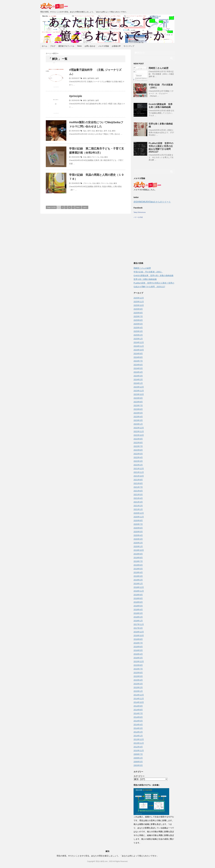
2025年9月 (138, 309)
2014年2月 (138, 732)
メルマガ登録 (104, 46)
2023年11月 (139, 391)
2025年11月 (139, 302)
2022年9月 (138, 439)
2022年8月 (138, 443)
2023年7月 (138, 405)
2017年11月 (139, 624)
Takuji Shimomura (140, 212)
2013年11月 (139, 743)
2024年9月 (138, 354)
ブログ (53, 46)
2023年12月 (139, 387)
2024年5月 (138, 368)
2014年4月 (138, 725)
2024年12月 (139, 342)
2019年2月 (138, 580)
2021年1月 (138, 509)
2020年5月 (138, 532)
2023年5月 (138, 413)
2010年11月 (139, 751)
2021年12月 (139, 469)
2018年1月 (138, 621)
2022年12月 (139, 428)
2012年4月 (138, 747)
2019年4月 (138, 572)
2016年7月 (138, 643)
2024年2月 (138, 380)
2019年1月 (138, 584)
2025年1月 (138, 339)
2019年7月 (138, 561)
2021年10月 (139, 476)
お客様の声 (116, 46)
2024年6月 (138, 365)
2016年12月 (139, 632)
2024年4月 (138, 372)
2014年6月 (138, 717)
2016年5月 (138, 650)
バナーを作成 (138, 217)
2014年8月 (138, 710)
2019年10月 (139, 550)
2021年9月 (138, 480)
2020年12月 (139, 513)
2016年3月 (138, 658)
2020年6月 (138, 528)
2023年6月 (138, 409)
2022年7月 (138, 446)
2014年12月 (139, 695)
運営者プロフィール (66, 46)
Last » (85, 207)
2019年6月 (138, 565)
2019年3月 (138, 576)
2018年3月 (138, 613)
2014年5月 (138, 721)
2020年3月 (138, 539)
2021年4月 (138, 498)
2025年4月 (138, 328)
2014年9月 (138, 706)
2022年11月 (139, 431)
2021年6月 (138, 491)
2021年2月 (138, 506)
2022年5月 (138, 454)
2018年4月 (138, 610)
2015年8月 (138, 665)
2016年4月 (138, 654)
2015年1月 (138, 691)
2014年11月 (139, 699)
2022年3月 (138, 461)
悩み (85, 131)
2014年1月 (138, 736)
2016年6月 (138, 647)
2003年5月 (138, 765)
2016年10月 (139, 636)
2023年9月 (138, 398)
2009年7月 (138, 754)
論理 (89, 78)
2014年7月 (138, 713)
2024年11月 (139, 346)
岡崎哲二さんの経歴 (159, 68)
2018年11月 (139, 591)
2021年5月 (138, 495)
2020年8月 (138, 520)
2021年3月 (138, 502)
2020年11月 (139, 517)
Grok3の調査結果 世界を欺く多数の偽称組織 (153, 276)
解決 (85, 78)
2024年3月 (138, 376)
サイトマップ (129, 46)
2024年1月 (138, 383)
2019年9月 (138, 554)
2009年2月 (138, 758)
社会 (93, 131)
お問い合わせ (90, 46)
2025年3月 (138, 331)
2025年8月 (138, 313)
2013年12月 (139, 739)
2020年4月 (138, 535)
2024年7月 (138, 361)
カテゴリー (139, 776)
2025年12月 (139, 298)
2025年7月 (138, 316)
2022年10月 (139, 435)
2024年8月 (138, 357)
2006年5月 (138, 762)
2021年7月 (138, 487)
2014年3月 (138, 728)
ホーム (44, 46)
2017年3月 (138, 628)
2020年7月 (138, 524)
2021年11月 (139, 472)
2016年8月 (138, 639)
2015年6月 (138, 673)
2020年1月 (138, 546)
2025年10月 (139, 305)
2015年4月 (138, 680)
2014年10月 (139, 702)
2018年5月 (138, 606)
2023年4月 (138, 417)
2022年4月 (138, 457)
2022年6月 (138, 450)
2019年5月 (138, 569)
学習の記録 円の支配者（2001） (148, 272)
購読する (140, 53)
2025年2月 (138, 335)
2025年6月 (138, 320)
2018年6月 (138, 602)
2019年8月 (138, 558)
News (79, 46)
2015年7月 (138, 669)
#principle (76, 96)
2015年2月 (138, 687)
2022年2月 (138, 465)
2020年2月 (138, 543)
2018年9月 (138, 595)
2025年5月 (138, 324)
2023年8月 (138, 402)
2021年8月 (138, 483)
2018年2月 (138, 617)
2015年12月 (139, 661)
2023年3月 (138, 420)
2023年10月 (139, 394)
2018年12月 (139, 587)
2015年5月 (138, 676)
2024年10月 (139, 350)
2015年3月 (138, 684)
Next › (78, 207)
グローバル (95, 157)
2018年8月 (138, 598)
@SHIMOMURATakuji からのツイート (152, 202)
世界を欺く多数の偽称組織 (145, 279)
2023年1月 (138, 424)
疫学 (89, 131)
